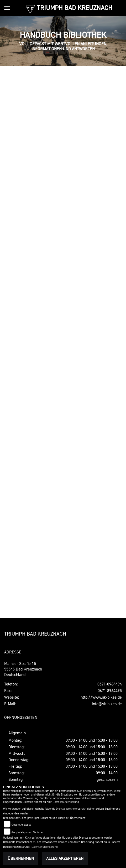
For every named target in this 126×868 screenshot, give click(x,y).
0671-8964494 (110, 684)
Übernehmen (21, 858)
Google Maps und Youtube (27, 832)
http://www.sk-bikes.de (101, 697)
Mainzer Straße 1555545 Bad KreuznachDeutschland (23, 669)
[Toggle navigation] (8, 8)
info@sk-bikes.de (107, 704)
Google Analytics (21, 825)
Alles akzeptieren (65, 858)
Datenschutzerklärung (66, 802)
